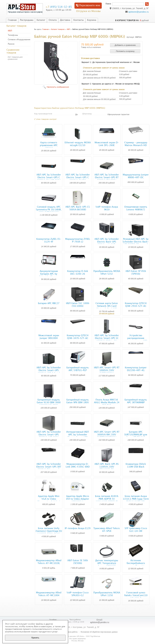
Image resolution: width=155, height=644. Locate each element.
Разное (11, 44)
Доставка (65, 20)
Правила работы (71, 632)
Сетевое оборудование (19, 40)
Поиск (108, 4)
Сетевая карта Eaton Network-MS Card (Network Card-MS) (107, 306)
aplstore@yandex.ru (139, 12)
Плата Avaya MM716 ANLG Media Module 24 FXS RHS (107, 403)
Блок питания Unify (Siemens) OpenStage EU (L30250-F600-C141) (49, 531)
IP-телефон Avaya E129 (78, 528)
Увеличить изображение (58, 87)
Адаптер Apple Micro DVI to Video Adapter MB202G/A (78, 499)
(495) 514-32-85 (59, 7)
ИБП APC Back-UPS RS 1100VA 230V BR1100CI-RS (107, 467)
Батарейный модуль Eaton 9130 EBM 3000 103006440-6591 (49, 403)
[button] (125, 45)
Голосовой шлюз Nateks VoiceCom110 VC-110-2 (136, 595)
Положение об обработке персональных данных (99, 632)
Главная (12, 20)
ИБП (10, 31)
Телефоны (13, 35)
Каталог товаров (58, 29)
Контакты (79, 20)
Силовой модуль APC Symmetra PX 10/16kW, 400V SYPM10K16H (49, 210)
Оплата (53, 20)
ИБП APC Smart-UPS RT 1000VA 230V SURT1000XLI (107, 370)
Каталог (41, 20)
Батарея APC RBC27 (49, 303)
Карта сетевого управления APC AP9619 (49, 145)
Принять (35, 638)
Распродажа (27, 20)
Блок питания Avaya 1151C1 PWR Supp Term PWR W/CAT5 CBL (136, 499)
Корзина (92, 20)
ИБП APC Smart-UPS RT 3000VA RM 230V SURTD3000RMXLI (107, 435)
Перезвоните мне (88, 5)
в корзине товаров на (127, 20)
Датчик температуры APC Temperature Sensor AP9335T (107, 563)
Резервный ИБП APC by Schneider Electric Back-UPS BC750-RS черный (136, 242)
